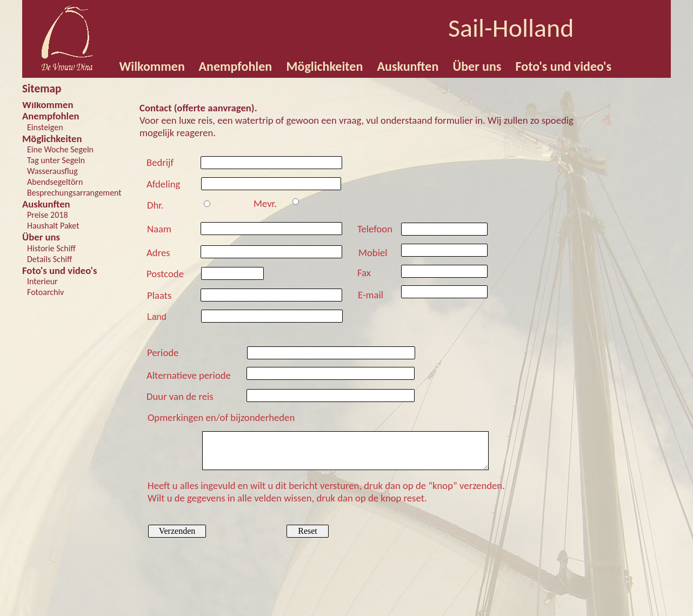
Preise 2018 (48, 215)
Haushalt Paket (53, 226)
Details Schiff (49, 259)
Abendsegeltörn (55, 182)
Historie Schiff (51, 248)
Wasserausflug (52, 171)
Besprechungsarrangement (74, 193)
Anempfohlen (51, 116)
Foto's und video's (59, 270)
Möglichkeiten (52, 139)
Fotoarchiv (45, 292)
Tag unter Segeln (56, 160)
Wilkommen (48, 105)
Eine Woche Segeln (60, 149)
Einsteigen (45, 127)
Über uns (41, 237)
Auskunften (46, 204)
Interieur (42, 281)
